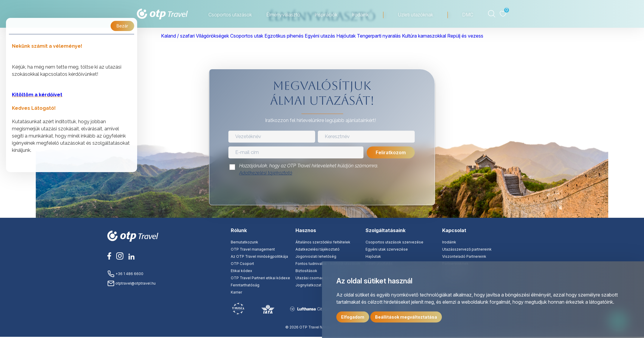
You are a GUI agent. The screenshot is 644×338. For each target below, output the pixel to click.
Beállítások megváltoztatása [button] (406, 317)
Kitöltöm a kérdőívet (37, 95)
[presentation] (322, 192)
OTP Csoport (242, 264)
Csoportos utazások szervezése (394, 242)
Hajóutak (373, 256)
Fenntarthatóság (245, 285)
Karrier (236, 292)
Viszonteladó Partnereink (464, 256)
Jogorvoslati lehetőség (316, 256)
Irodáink (449, 242)
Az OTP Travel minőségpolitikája (259, 256)
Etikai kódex (241, 271)
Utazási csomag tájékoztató (320, 278)
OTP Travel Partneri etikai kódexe (260, 278)
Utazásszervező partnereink (467, 249)
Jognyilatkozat (308, 285)
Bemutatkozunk (244, 242)
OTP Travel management (253, 249)
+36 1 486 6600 (125, 274)
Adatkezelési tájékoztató (266, 173)
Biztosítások (306, 271)
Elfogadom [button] (353, 317)
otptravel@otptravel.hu (131, 283)
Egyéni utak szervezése (387, 249)
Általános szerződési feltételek (323, 242)
